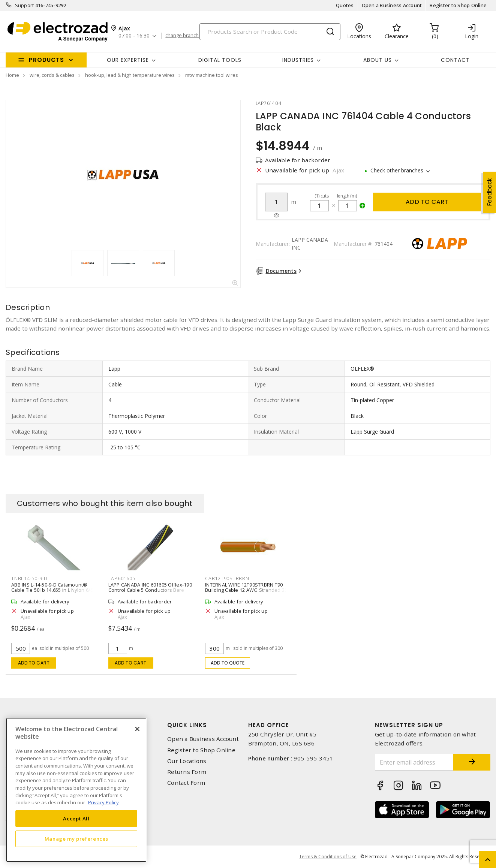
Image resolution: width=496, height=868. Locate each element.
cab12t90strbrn (227, 578)
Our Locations (187, 761)
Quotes (345, 5)
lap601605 (122, 578)
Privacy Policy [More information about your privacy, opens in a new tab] (103, 802)
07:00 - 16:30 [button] (134, 36)
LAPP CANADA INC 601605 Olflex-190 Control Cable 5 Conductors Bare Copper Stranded (150, 590)
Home (12, 75)
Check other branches (397, 170)
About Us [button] (378, 60)
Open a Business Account (392, 5)
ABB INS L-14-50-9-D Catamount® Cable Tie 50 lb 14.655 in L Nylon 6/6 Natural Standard (52, 590)
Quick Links (187, 725)
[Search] (270, 32)
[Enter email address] (414, 762)
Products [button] (46, 60)
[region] (76, 790)
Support (25, 5)
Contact (455, 60)
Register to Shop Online (458, 5)
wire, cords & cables (52, 75)
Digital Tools (220, 60)
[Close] (137, 729)
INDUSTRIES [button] (298, 60)
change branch (182, 36)
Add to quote (228, 663)
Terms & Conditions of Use (328, 857)
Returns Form (187, 772)
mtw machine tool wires (212, 75)
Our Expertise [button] (128, 60)
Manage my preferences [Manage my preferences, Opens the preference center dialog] (76, 839)
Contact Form (186, 783)
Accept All (76, 819)
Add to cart (427, 202)
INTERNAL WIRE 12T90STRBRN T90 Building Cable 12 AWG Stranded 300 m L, (248, 590)
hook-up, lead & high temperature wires (130, 75)
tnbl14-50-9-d (29, 578)
